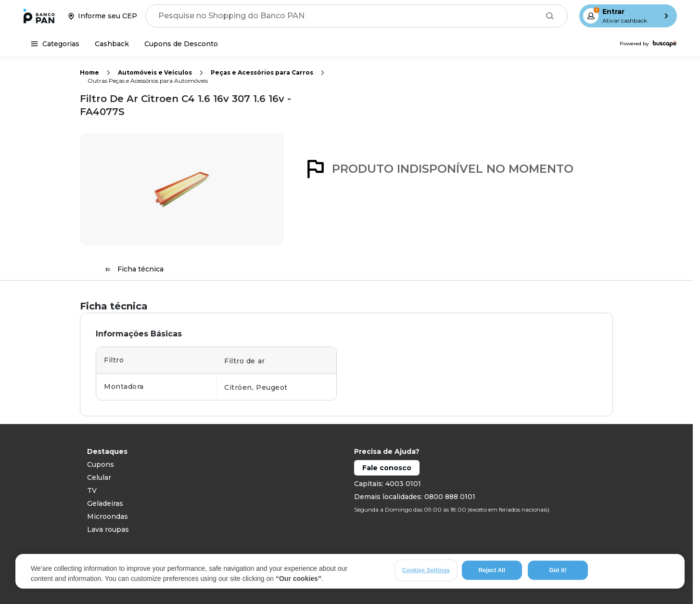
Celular (99, 477)
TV (92, 490)
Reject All (492, 573)
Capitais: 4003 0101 (388, 484)
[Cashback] (112, 44)
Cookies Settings (426, 573)
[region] (350, 574)
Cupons (101, 464)
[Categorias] (55, 44)
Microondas (108, 516)
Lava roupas (108, 529)
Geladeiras (105, 503)
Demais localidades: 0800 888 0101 (415, 497)
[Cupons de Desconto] (181, 44)
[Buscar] (550, 16)
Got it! (558, 573)
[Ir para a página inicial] (39, 16)
